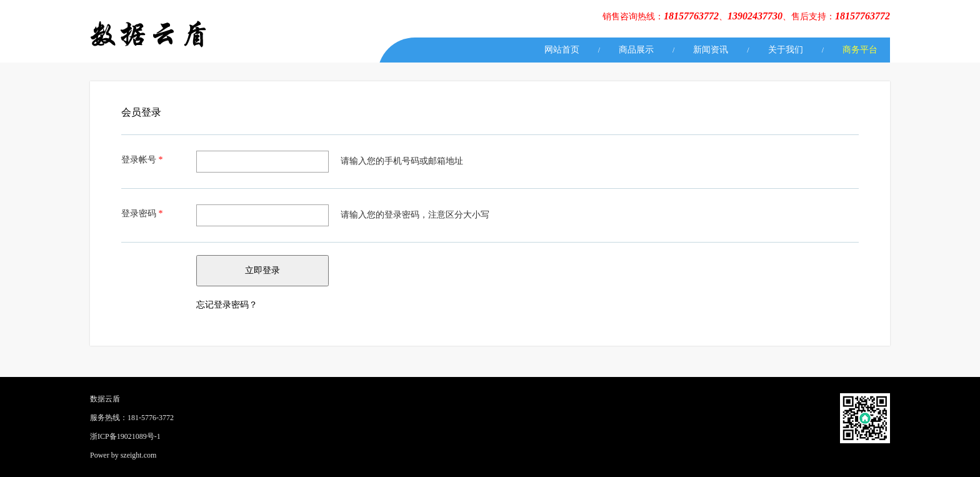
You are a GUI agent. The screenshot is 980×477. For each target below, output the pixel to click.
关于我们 (786, 50)
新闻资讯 (711, 50)
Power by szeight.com (123, 455)
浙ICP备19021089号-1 (125, 436)
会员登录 (141, 112)
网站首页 (562, 50)
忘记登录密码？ (227, 305)
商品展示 (636, 50)
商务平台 (860, 50)
